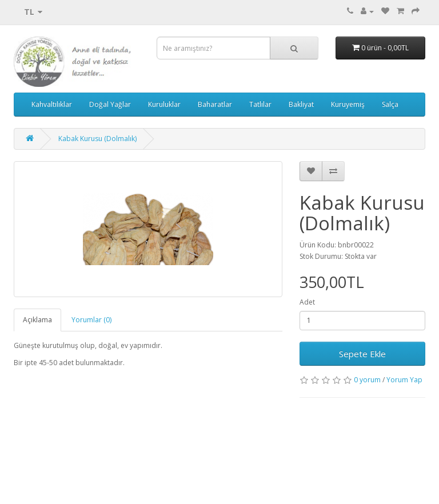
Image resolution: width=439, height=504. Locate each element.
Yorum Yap (404, 380)
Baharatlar (215, 104)
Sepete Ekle (362, 354)
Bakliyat (301, 104)
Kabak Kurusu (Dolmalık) (97, 139)
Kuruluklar (164, 104)
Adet (307, 302)
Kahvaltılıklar (52, 104)
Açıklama (37, 320)
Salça (390, 104)
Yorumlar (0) (91, 320)
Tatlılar (260, 104)
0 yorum (367, 380)
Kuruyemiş (348, 104)
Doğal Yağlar (110, 104)
